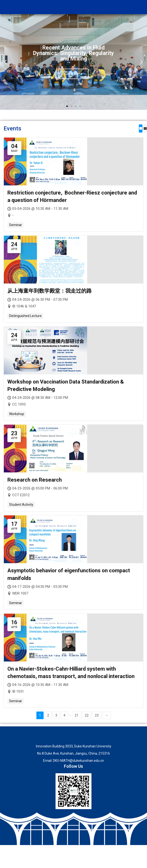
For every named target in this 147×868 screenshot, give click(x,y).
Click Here (73, 74)
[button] (5, 62)
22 (87, 715)
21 (77, 715)
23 (97, 715)
